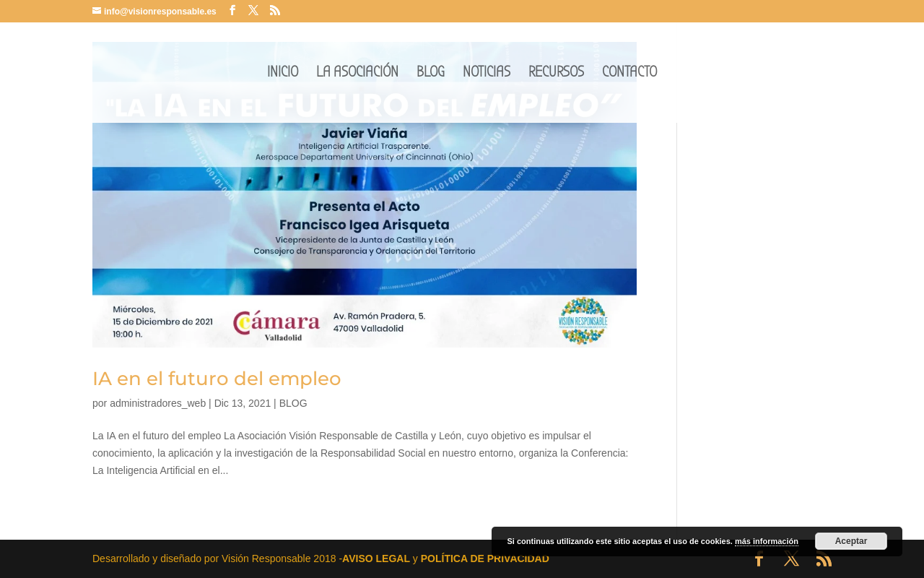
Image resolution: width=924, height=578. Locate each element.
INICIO (283, 74)
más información (767, 541)
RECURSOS (556, 74)
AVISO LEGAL (376, 558)
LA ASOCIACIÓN (357, 74)
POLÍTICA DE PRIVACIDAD (485, 558)
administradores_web (158, 403)
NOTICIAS (487, 74)
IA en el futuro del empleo (217, 379)
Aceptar (851, 541)
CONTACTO (629, 74)
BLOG (431, 74)
